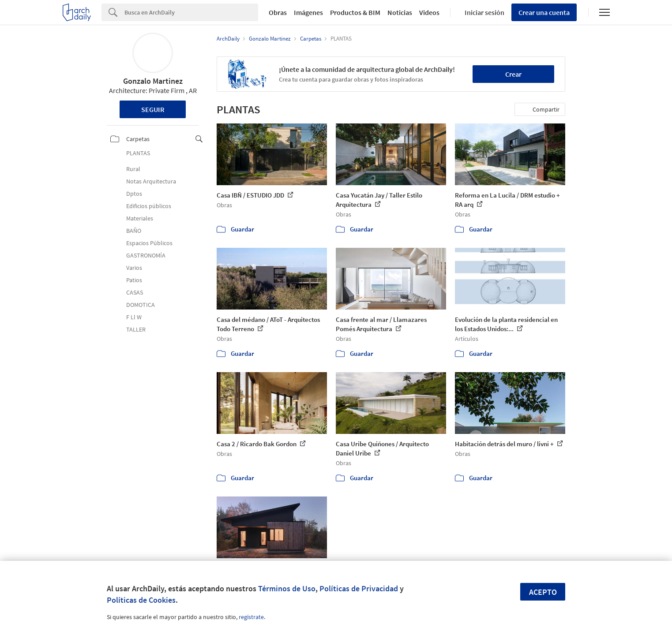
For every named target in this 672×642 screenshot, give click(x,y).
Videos (429, 12)
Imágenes (308, 12)
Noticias (400, 12)
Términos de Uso (287, 588)
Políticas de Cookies (141, 600)
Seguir (153, 109)
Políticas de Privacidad (359, 588)
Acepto (543, 592)
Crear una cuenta (544, 12)
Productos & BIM (355, 12)
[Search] (191, 12)
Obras (278, 12)
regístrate (251, 617)
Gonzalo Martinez (153, 81)
